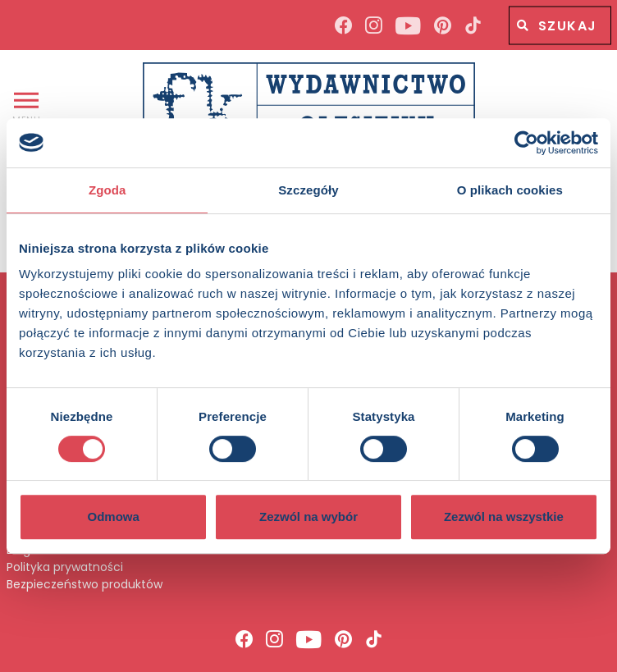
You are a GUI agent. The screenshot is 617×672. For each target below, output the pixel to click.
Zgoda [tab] (107, 190)
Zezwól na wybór (308, 517)
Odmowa (114, 517)
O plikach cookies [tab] (510, 190)
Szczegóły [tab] (308, 190)
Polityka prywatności (65, 567)
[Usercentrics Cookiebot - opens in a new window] (526, 143)
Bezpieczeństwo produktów (85, 585)
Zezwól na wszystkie (504, 517)
